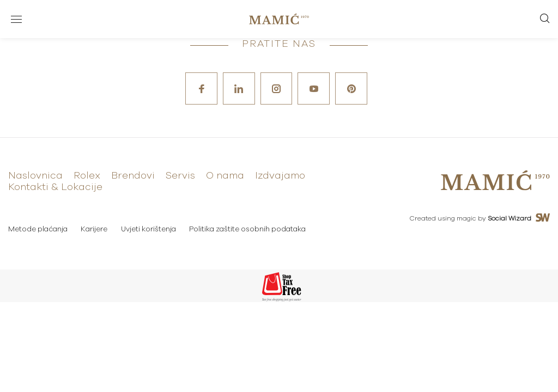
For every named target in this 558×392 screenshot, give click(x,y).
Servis (180, 176)
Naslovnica (35, 176)
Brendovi (133, 176)
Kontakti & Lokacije (55, 188)
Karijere (95, 230)
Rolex (87, 176)
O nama (225, 176)
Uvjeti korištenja (149, 230)
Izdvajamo (280, 176)
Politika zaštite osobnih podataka (248, 230)
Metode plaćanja (38, 230)
